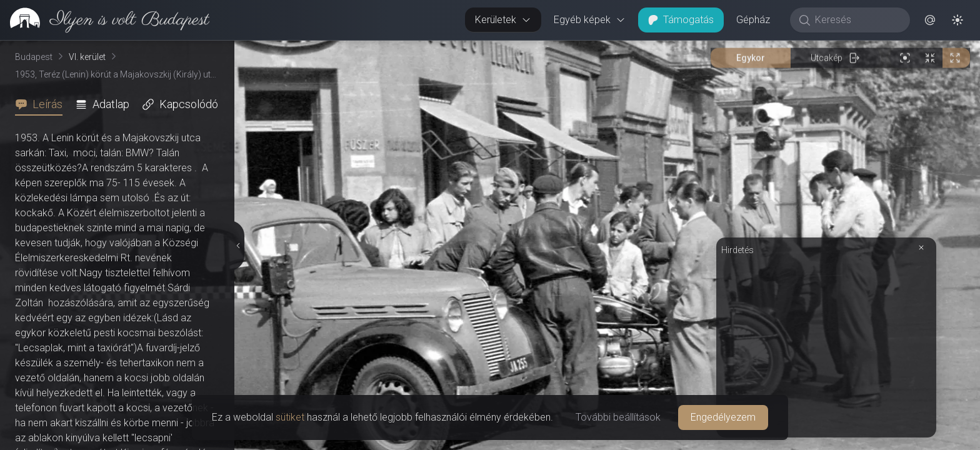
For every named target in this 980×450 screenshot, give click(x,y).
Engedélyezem (723, 417)
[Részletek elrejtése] (238, 246)
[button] (930, 20)
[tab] (42, 104)
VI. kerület (87, 57)
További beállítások (618, 417)
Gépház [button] (753, 20)
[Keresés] (857, 20)
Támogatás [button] (681, 20)
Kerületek (503, 20)
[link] (105, 20)
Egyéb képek (590, 20)
